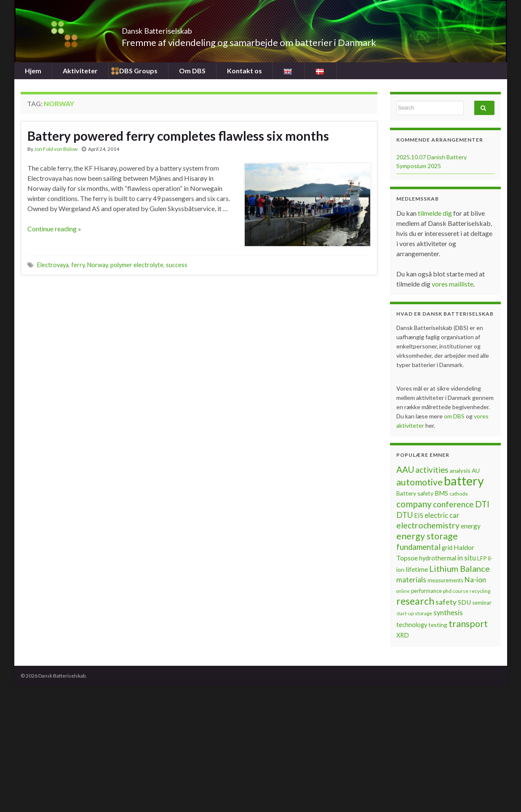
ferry (78, 265)
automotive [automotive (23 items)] (419, 482)
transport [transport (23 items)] (468, 624)
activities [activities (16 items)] (432, 470)
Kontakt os (244, 71)
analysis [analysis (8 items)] (460, 470)
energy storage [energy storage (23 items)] (427, 536)
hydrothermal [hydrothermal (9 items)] (438, 558)
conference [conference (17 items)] (453, 504)
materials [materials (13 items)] (411, 580)
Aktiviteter (80, 71)
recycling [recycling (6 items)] (480, 591)
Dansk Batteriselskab (179, 28)
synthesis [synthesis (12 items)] (448, 613)
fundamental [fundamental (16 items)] (418, 547)
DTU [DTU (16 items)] (405, 515)
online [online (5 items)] (403, 591)
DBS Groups (138, 71)
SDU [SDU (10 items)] (464, 602)
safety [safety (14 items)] (446, 602)
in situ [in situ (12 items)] (467, 558)
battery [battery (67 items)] (464, 481)
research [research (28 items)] (415, 601)
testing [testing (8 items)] (438, 625)
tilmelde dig (436, 213)
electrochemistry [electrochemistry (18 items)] (428, 525)
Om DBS (192, 71)
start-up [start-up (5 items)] (405, 613)
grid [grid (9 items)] (447, 548)
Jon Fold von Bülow (56, 149)
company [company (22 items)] (414, 504)
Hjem (33, 71)
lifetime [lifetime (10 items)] (417, 569)
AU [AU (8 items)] (476, 470)
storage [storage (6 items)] (423, 613)
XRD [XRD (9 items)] (403, 635)
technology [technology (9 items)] (412, 625)
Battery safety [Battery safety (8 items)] (415, 493)
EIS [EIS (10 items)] (419, 515)
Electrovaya (53, 265)
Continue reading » (54, 229)
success (177, 265)
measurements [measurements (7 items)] (445, 580)
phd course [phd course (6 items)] (456, 591)
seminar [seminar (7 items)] (482, 603)
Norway (98, 265)
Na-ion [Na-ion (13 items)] (475, 580)
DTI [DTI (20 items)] (482, 504)
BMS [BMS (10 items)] (441, 493)
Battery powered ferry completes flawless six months (178, 136)
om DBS (455, 416)
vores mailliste (453, 284)
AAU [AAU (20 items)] (405, 469)
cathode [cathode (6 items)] (459, 494)
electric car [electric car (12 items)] (442, 515)
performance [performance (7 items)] (426, 591)
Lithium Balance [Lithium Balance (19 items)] (460, 568)
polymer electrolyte (137, 265)
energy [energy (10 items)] (471, 526)
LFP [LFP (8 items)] (482, 558)
